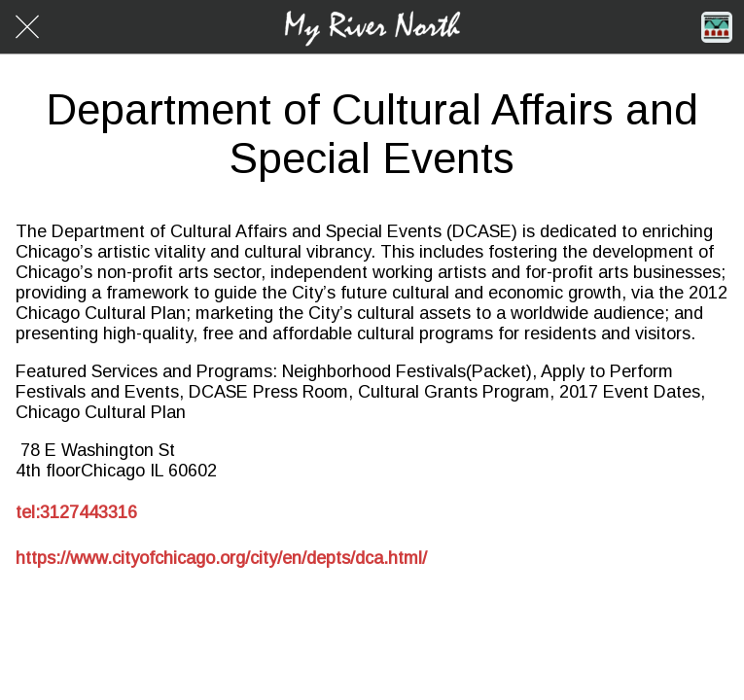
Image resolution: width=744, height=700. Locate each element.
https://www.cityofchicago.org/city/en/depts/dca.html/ (221, 558)
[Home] (717, 27)
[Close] (27, 27)
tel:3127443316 (76, 512)
